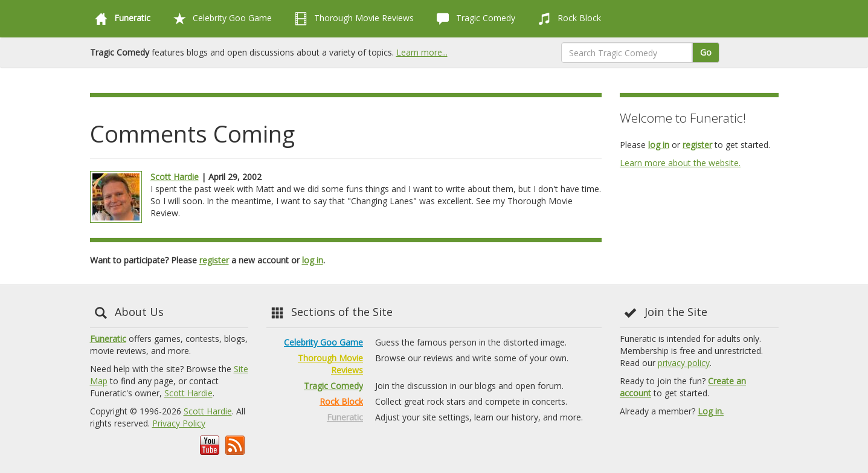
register (214, 260)
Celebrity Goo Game (220, 19)
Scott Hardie (175, 177)
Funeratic (108, 339)
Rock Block (567, 19)
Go (706, 52)
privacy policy (684, 363)
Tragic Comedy (474, 19)
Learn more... (422, 52)
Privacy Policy (179, 423)
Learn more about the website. (680, 163)
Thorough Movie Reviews (352, 19)
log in (313, 260)
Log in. (711, 411)
